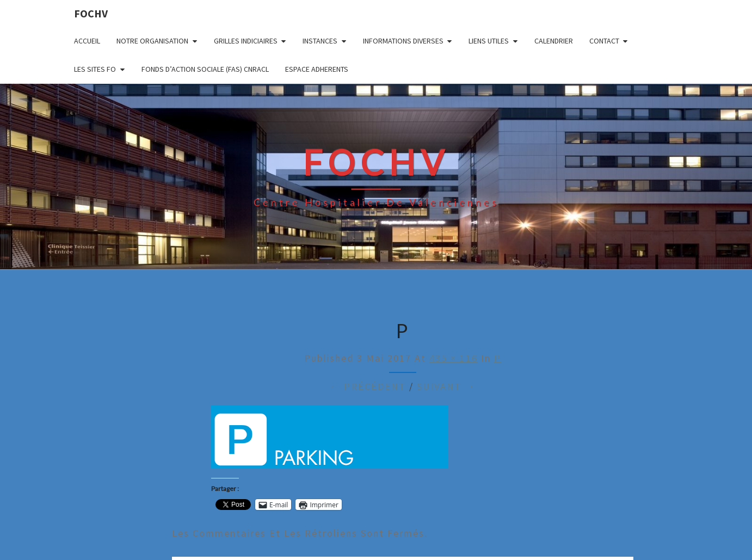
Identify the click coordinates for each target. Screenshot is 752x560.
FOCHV (91, 13)
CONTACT (604, 41)
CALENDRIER (554, 41)
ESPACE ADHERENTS (317, 69)
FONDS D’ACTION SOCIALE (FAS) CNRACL (205, 69)
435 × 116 (454, 358)
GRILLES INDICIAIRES (246, 41)
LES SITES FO (95, 69)
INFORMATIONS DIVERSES (403, 41)
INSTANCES (320, 41)
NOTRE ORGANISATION (152, 41)
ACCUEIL (87, 41)
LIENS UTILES (489, 41)
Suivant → (446, 386)
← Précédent (368, 386)
